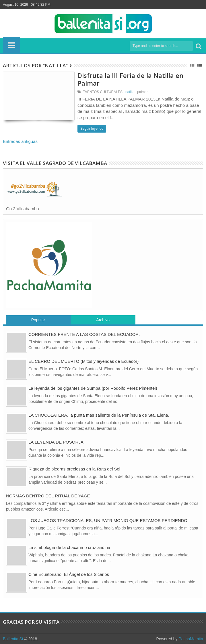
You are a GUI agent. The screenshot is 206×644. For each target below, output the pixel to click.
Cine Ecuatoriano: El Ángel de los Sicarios (69, 574)
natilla (130, 92)
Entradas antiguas (20, 141)
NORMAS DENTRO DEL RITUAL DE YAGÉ (48, 496)
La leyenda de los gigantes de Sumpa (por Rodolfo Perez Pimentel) (93, 388)
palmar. (143, 92)
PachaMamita (191, 639)
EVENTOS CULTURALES (103, 92)
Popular (38, 320)
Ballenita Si (13, 639)
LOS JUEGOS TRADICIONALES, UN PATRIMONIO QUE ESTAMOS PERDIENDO (108, 520)
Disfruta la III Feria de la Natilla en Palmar (130, 79)
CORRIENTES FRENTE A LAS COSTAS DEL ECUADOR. (84, 334)
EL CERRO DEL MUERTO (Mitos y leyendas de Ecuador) (83, 361)
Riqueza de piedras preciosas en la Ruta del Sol (74, 469)
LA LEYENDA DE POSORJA (56, 442)
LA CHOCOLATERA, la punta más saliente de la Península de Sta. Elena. (99, 415)
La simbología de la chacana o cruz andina (69, 547)
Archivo (103, 320)
